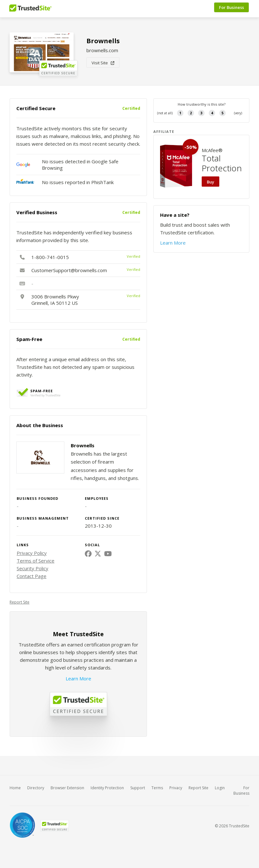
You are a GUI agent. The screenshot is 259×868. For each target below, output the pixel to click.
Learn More (78, 678)
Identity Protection (107, 788)
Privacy (176, 788)
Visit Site (103, 63)
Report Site (20, 602)
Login (220, 788)
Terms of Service (36, 561)
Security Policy (32, 568)
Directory (36, 788)
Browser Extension (67, 788)
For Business (232, 9)
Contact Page (32, 576)
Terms (157, 788)
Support (138, 788)
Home (15, 788)
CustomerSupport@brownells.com (69, 270)
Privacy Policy (32, 553)
